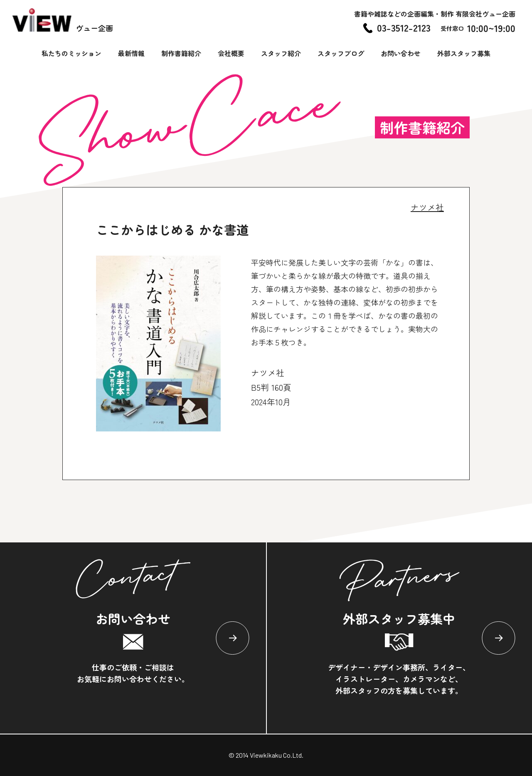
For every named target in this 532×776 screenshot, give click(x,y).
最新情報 (131, 53)
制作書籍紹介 (181, 53)
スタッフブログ (341, 53)
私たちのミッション (71, 53)
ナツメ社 (427, 207)
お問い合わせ (401, 53)
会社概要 (231, 53)
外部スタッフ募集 (464, 53)
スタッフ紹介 (281, 53)
